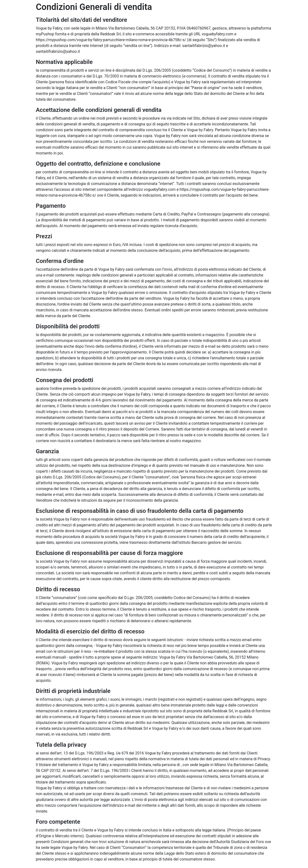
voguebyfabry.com (218, 34)
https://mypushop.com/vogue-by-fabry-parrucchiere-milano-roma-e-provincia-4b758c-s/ (111, 40)
